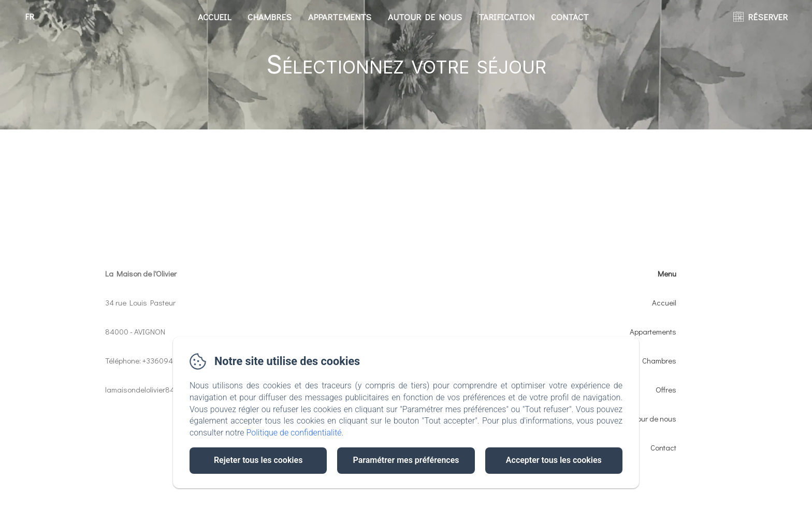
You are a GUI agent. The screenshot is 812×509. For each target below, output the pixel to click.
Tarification (506, 17)
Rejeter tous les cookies (258, 460)
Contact (570, 17)
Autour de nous (425, 17)
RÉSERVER (768, 17)
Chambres (270, 17)
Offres (666, 389)
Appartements (340, 17)
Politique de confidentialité (294, 433)
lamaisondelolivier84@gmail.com (160, 389)
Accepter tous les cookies (554, 460)
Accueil (214, 17)
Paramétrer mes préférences (406, 460)
